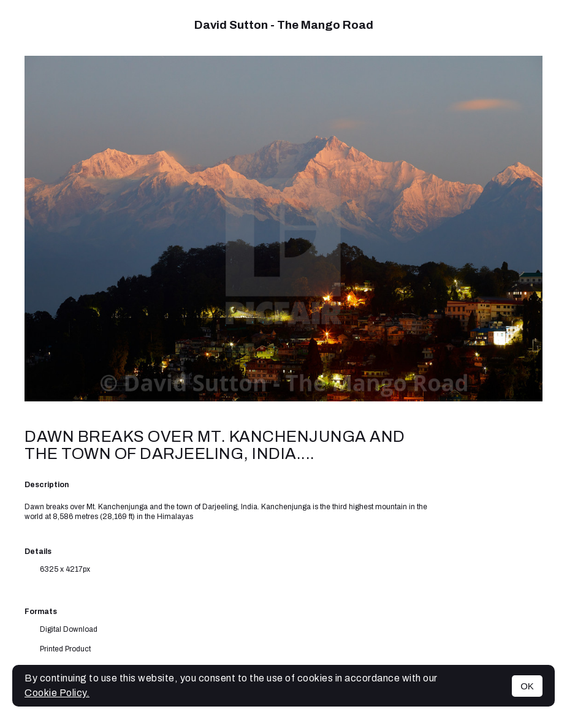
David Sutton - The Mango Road (284, 25)
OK (527, 686)
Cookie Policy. (57, 693)
